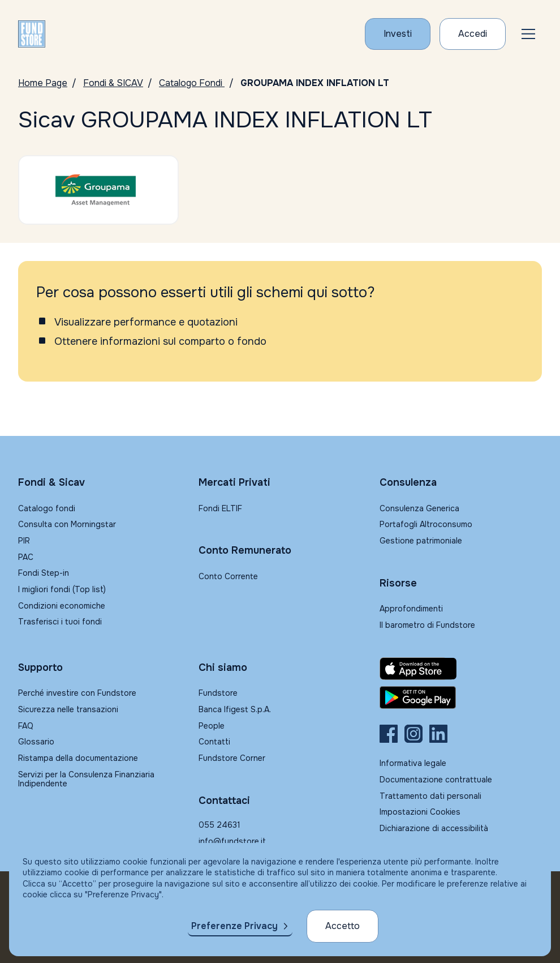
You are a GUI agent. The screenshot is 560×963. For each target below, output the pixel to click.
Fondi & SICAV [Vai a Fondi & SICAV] (113, 83)
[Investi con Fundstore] (398, 34)
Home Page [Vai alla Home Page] (43, 83)
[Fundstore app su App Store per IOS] (461, 669)
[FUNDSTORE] (32, 34)
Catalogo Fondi (192, 83)
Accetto (343, 926)
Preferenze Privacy (234, 926)
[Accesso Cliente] (473, 34)
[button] (528, 34)
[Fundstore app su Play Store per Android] (461, 697)
